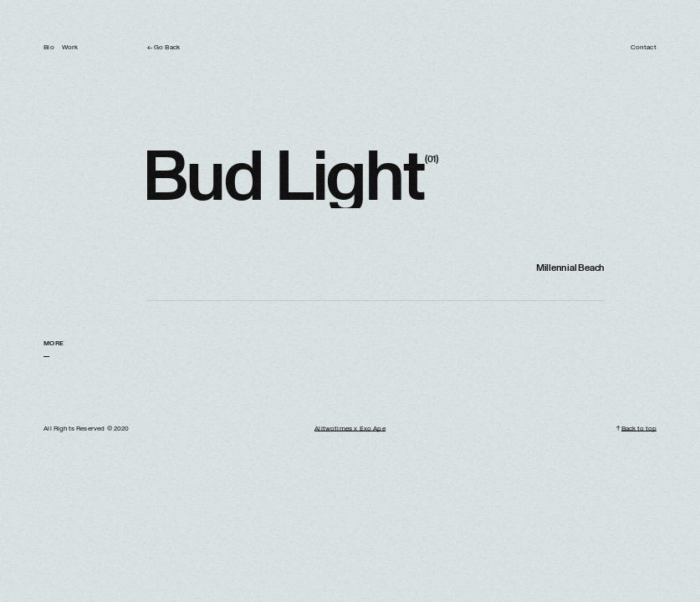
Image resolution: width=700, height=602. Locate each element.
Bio (49, 48)
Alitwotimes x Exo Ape (350, 429)
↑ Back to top (636, 429)
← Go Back (164, 48)
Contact (644, 48)
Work (70, 48)
